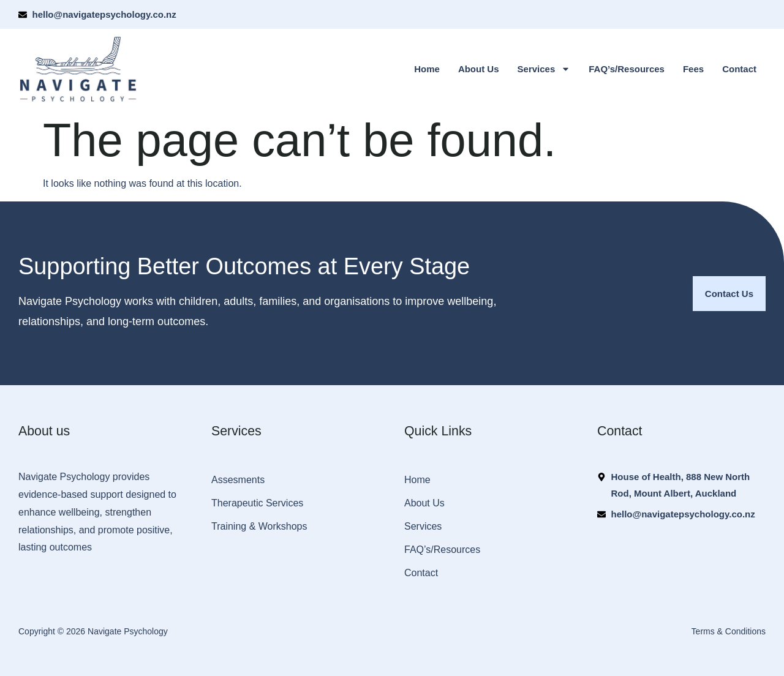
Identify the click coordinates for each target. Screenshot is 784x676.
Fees (693, 69)
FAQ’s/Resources (627, 69)
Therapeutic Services (257, 503)
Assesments (238, 480)
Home (427, 69)
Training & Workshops (259, 526)
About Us (479, 69)
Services (544, 69)
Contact (739, 69)
